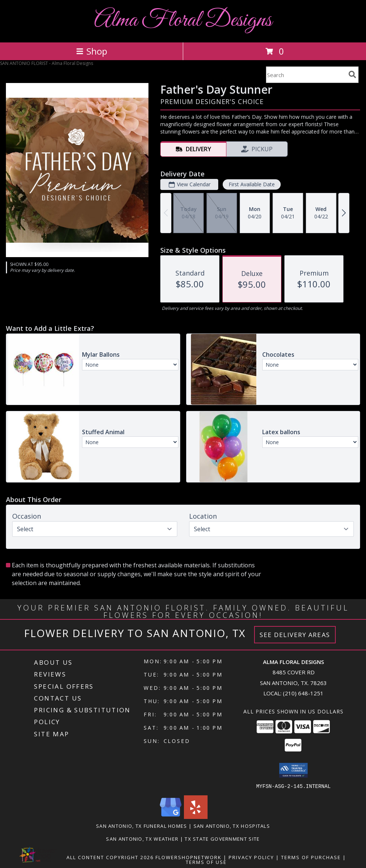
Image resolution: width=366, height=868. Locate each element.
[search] (352, 75)
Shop (92, 51)
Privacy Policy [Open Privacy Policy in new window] (251, 857)
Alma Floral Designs (183, 20)
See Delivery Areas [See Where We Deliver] (295, 635)
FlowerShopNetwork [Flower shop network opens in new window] (189, 857)
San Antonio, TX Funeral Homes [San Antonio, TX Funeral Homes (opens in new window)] (142, 826)
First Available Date (252, 184)
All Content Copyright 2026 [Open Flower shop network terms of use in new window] (110, 857)
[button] (293, 770)
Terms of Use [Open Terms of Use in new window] (206, 862)
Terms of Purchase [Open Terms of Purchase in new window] (311, 857)
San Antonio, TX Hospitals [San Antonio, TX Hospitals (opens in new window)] (232, 826)
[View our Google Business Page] (171, 817)
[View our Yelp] (196, 817)
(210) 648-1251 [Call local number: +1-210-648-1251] (303, 693)
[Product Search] (306, 75)
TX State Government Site (222, 838)
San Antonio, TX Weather (142, 838)
